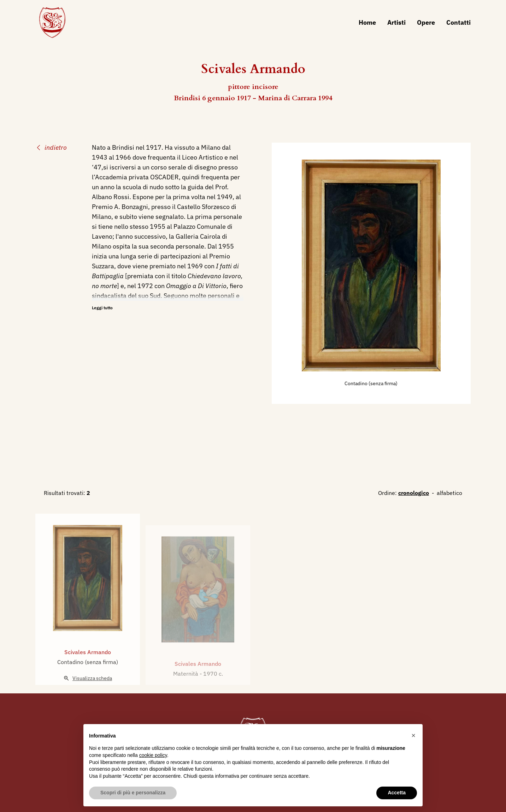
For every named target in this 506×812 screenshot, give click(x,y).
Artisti (396, 22)
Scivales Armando (88, 669)
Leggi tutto (102, 308)
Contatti (458, 22)
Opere (426, 22)
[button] (413, 735)
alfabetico (449, 493)
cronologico (414, 493)
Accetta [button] (397, 793)
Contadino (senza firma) (371, 383)
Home (367, 22)
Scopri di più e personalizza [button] (133, 793)
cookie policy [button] (153, 755)
